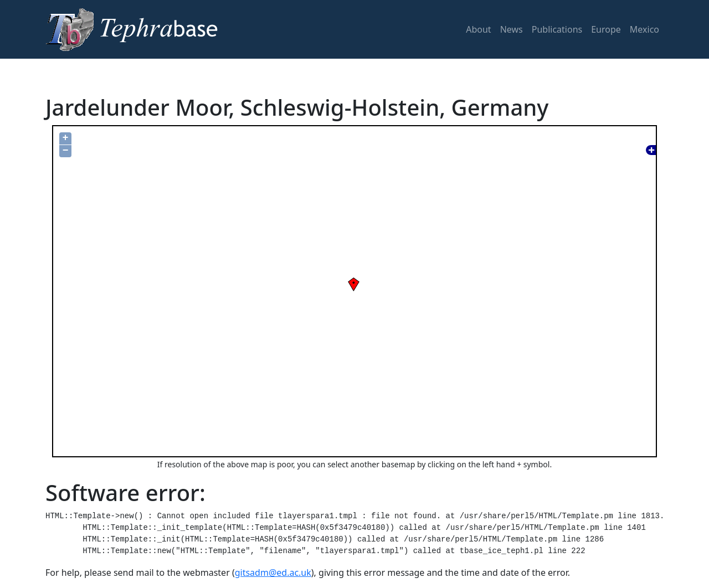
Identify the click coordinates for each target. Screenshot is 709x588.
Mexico (644, 29)
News (512, 29)
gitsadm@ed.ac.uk (273, 572)
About (478, 29)
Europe (606, 29)
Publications (557, 29)
